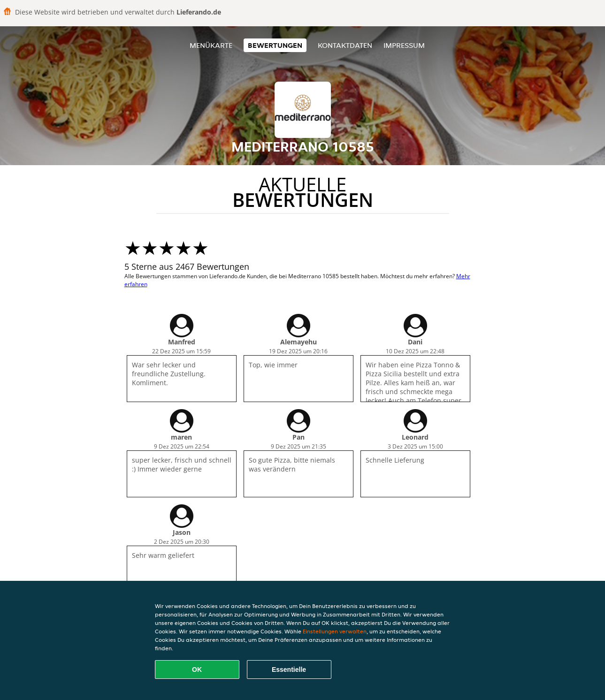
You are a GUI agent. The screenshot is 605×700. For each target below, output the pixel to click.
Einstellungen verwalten (335, 631)
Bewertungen (275, 45)
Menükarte (211, 45)
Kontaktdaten (345, 45)
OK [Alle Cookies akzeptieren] (197, 670)
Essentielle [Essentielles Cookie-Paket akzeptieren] (289, 670)
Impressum (404, 45)
